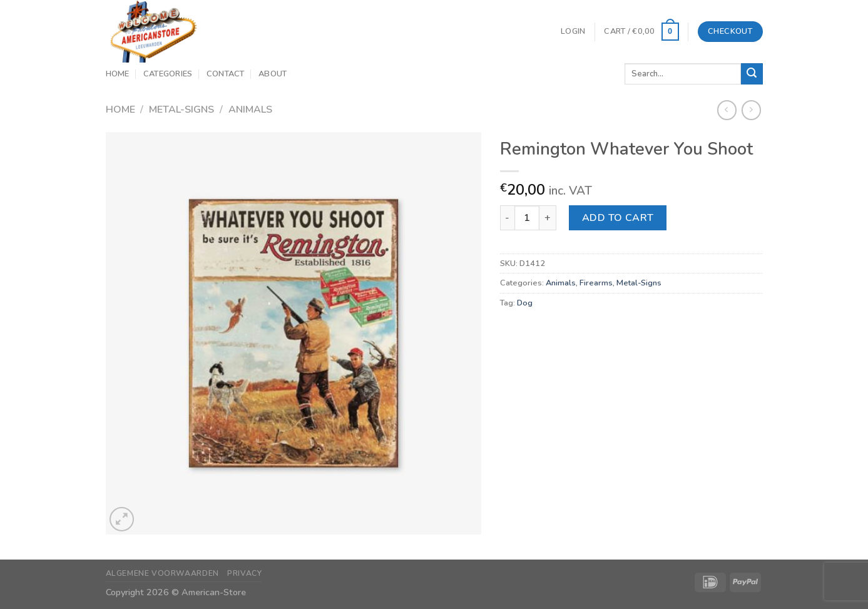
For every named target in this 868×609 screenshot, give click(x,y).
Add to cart (618, 218)
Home (118, 74)
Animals (250, 110)
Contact (226, 74)
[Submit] (752, 74)
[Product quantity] (527, 218)
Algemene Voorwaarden (162, 573)
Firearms (596, 283)
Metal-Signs (181, 110)
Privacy (244, 573)
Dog (525, 303)
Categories (168, 74)
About (273, 74)
